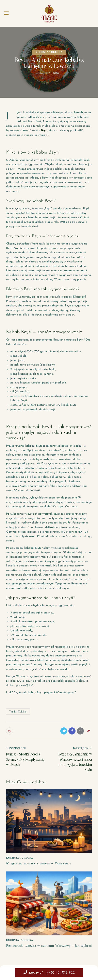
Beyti (44, 130)
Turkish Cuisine (18, 711)
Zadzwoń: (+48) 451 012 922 (49, 972)
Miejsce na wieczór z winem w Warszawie (40, 864)
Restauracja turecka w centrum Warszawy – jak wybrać (44, 949)
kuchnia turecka (49, 52)
